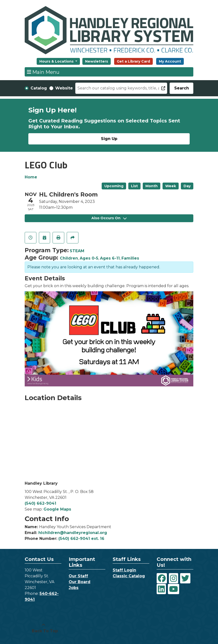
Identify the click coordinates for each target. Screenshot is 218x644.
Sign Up (109, 139)
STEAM (77, 251)
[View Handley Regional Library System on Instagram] (174, 578)
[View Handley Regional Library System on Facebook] (162, 578)
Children (69, 258)
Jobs (74, 588)
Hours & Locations (57, 61)
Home (31, 177)
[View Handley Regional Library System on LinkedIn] (161, 589)
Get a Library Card (133, 61)
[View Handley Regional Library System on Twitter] (185, 578)
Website (64, 88)
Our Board (80, 582)
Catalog (39, 88)
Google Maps (57, 509)
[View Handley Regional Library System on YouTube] (174, 589)
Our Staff (78, 576)
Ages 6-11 (110, 258)
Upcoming (114, 186)
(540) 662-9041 (40, 503)
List (134, 186)
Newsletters (97, 61)
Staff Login (124, 570)
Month (152, 186)
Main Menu (43, 72)
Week (171, 186)
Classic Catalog (129, 576)
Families (130, 258)
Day (187, 186)
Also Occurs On (109, 218)
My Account (170, 61)
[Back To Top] (44, 628)
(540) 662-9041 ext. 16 (81, 539)
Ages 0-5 (89, 258)
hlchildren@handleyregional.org (73, 533)
